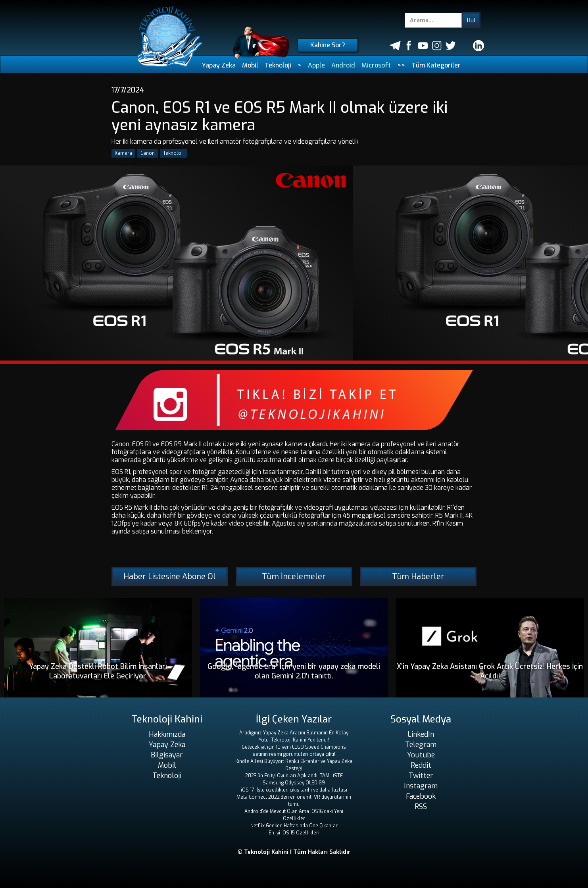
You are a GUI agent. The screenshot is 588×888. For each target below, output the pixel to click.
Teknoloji (278, 65)
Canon (148, 153)
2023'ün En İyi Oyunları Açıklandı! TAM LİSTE (294, 776)
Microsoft (376, 65)
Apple (316, 65)
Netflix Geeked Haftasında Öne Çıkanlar (294, 826)
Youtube (421, 755)
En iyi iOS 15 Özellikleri (294, 833)
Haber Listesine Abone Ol (170, 577)
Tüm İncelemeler (294, 577)
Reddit (421, 765)
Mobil (250, 65)
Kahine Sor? (328, 45)
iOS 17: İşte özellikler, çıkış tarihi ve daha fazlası (294, 790)
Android (343, 65)
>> (401, 65)
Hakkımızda (167, 734)
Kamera (123, 153)
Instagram (421, 786)
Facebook (421, 796)
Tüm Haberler (418, 577)
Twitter (421, 776)
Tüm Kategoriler (436, 65)
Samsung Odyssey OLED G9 (294, 783)
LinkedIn (421, 734)
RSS (421, 807)
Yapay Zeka (219, 65)
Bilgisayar (167, 755)
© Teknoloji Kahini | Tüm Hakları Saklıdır (294, 852)
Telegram (421, 745)
